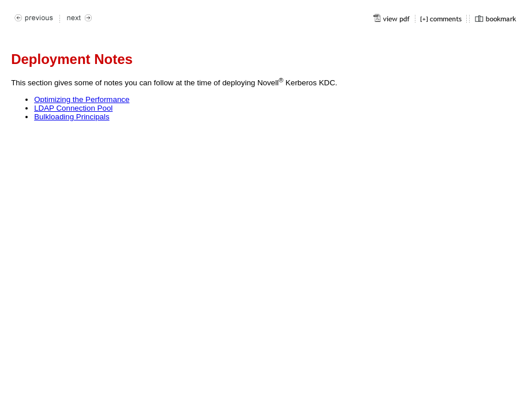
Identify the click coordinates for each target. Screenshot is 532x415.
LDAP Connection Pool (73, 108)
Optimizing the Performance (82, 99)
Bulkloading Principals (72, 117)
